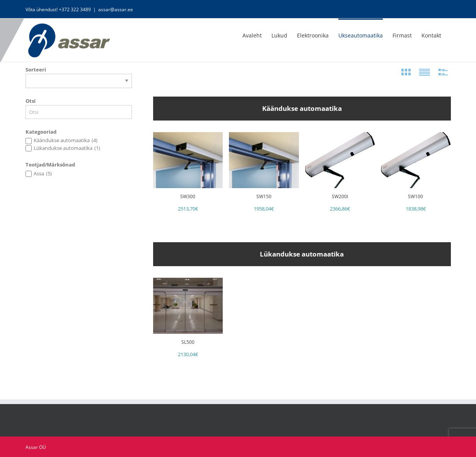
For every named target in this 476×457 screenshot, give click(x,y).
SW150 (264, 196)
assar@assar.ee (116, 9)
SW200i (340, 196)
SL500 (188, 342)
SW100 (415, 196)
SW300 (188, 196)
